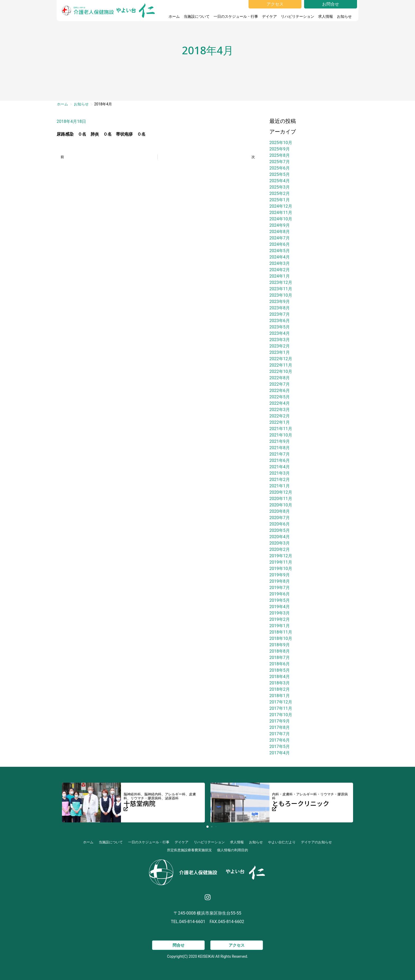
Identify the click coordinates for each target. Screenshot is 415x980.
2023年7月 (280, 314)
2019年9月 (280, 575)
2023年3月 (280, 340)
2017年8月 (280, 727)
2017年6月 (280, 740)
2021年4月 (280, 467)
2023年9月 (280, 302)
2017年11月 (281, 708)
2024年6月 (280, 244)
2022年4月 (280, 403)
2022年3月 (280, 410)
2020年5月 (280, 530)
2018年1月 (280, 696)
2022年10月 (281, 371)
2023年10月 (281, 295)
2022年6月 (280, 391)
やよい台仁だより (282, 842)
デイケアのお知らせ (316, 842)
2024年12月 (281, 206)
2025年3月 (280, 187)
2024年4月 (280, 257)
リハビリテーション (297, 16)
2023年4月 (280, 333)
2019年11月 (281, 562)
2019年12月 (281, 556)
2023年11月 (281, 289)
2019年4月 (280, 607)
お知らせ (346, 16)
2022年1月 (280, 422)
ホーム (174, 16)
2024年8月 (280, 232)
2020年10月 (281, 505)
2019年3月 (280, 613)
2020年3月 (280, 543)
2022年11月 (281, 365)
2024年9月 (280, 225)
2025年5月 (280, 174)
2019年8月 (280, 581)
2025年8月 (280, 155)
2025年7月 (280, 162)
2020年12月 (281, 492)
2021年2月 (280, 480)
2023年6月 (280, 321)
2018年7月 (280, 658)
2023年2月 (280, 346)
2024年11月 (281, 213)
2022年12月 (281, 359)
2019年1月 (280, 626)
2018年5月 (280, 670)
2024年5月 (280, 251)
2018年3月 (280, 683)
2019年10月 (281, 569)
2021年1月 (280, 486)
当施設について (197, 16)
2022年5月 (280, 397)
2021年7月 (280, 454)
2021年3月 (280, 473)
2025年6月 (280, 168)
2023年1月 (280, 352)
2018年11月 (281, 632)
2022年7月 (280, 384)
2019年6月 (280, 594)
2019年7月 (280, 588)
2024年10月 (281, 219)
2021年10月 (281, 435)
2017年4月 (280, 753)
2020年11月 (281, 499)
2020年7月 (280, 518)
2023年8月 (280, 308)
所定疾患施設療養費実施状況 (189, 850)
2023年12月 (281, 282)
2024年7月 (280, 238)
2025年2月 (280, 193)
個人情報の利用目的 (233, 850)
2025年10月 (281, 143)
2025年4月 (280, 181)
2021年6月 (280, 460)
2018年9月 (280, 645)
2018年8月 (280, 651)
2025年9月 (280, 149)
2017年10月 (281, 715)
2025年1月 (280, 200)
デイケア (269, 16)
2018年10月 (281, 638)
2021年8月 (280, 448)
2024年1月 (280, 276)
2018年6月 (280, 664)
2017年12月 (281, 702)
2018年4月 (280, 677)
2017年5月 (280, 747)
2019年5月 (280, 600)
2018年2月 (280, 689)
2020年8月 (280, 511)
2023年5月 (280, 327)
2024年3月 (280, 263)
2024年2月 (280, 270)
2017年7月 (280, 734)
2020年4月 (280, 537)
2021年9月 (280, 441)
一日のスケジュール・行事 (236, 16)
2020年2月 (280, 549)
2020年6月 (280, 524)
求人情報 (326, 16)
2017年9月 (280, 721)
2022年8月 (280, 378)
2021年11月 (281, 429)
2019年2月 (280, 619)
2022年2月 (280, 416)
